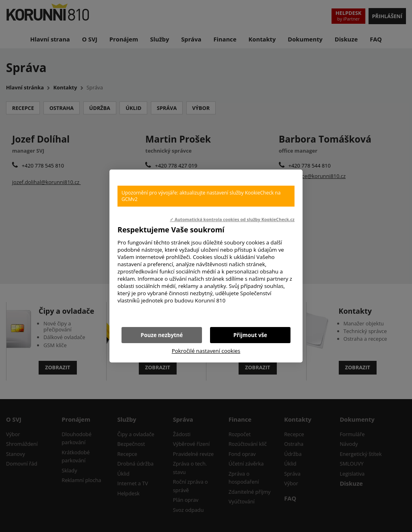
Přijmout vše (250, 335)
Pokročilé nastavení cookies (206, 351)
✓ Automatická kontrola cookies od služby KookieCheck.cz (232, 219)
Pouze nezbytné (162, 335)
